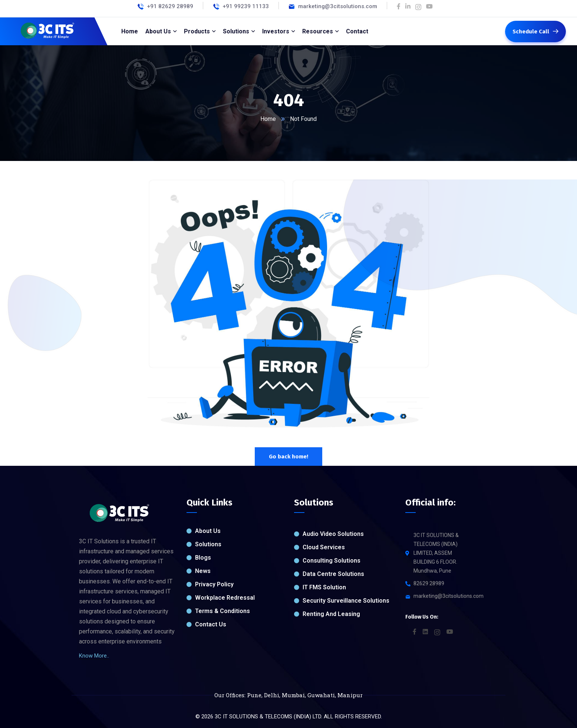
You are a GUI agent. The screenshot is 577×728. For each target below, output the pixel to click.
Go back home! (288, 457)
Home (268, 119)
